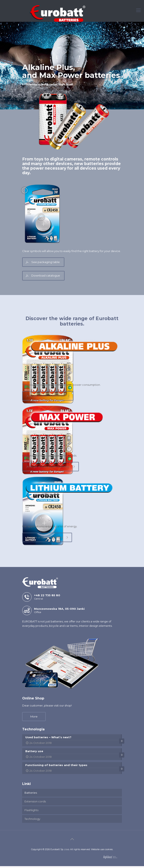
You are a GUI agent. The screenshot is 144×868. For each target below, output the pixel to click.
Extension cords (35, 803)
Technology (32, 821)
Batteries (31, 795)
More (34, 718)
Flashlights (31, 812)
